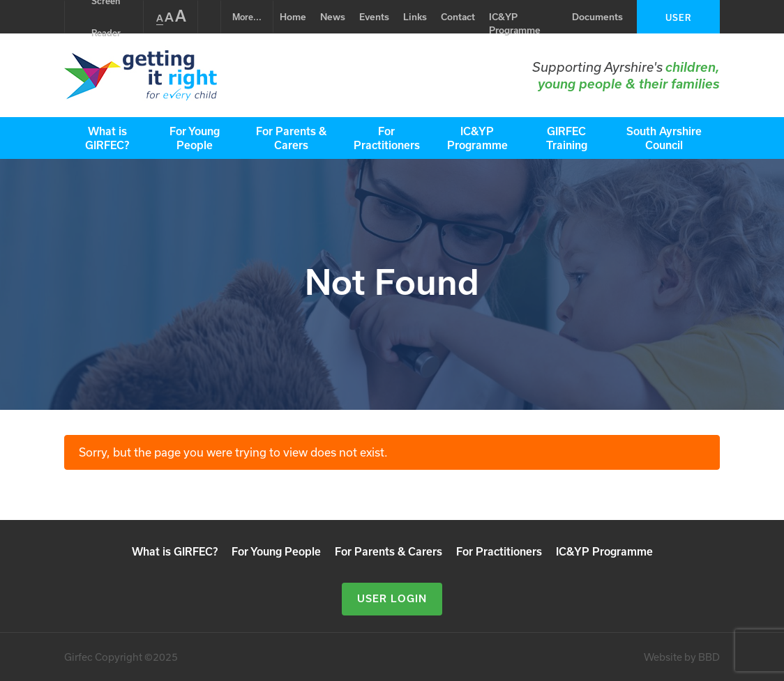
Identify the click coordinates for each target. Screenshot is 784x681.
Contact (458, 17)
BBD (709, 657)
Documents (597, 17)
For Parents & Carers (291, 138)
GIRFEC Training (567, 138)
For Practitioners (387, 138)
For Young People (195, 138)
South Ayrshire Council (664, 138)
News (333, 17)
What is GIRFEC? (107, 138)
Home (293, 17)
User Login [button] (392, 598)
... (247, 17)
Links (415, 17)
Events (374, 17)
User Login (678, 23)
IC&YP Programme (515, 24)
